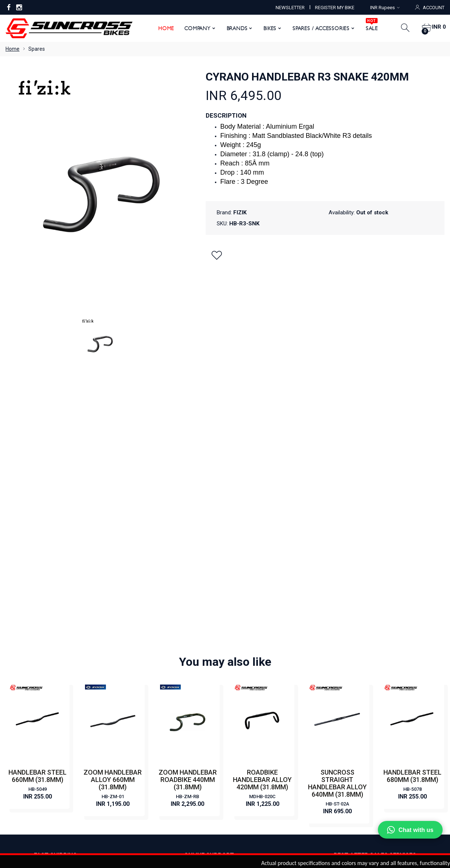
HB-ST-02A (337, 535)
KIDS (236, 736)
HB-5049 (38, 520)
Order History (280, 795)
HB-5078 (412, 520)
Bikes (267, 28)
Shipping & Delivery (140, 758)
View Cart (204, 795)
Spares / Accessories (318, 28)
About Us (129, 659)
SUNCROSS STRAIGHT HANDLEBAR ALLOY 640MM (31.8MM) (337, 514)
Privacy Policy (134, 714)
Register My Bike (137, 703)
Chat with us (410, 830)
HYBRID (240, 714)
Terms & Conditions (141, 725)
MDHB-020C (262, 527)
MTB (236, 692)
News (125, 692)
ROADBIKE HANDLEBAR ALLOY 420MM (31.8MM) (262, 510)
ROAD (238, 703)
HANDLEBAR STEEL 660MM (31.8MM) (38, 507)
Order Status (240, 795)
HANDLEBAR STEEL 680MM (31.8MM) (412, 507)
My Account (169, 795)
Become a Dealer (138, 670)
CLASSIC (241, 659)
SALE (369, 26)
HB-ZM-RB (187, 527)
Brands (234, 28)
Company (195, 28)
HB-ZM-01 (113, 527)
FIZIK (240, 212)
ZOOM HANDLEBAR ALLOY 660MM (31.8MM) (113, 510)
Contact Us (131, 681)
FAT (235, 725)
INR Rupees (385, 8)
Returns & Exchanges (143, 747)
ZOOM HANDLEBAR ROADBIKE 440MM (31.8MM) (188, 510)
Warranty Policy (136, 736)
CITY (236, 670)
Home (163, 28)
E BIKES (240, 681)
